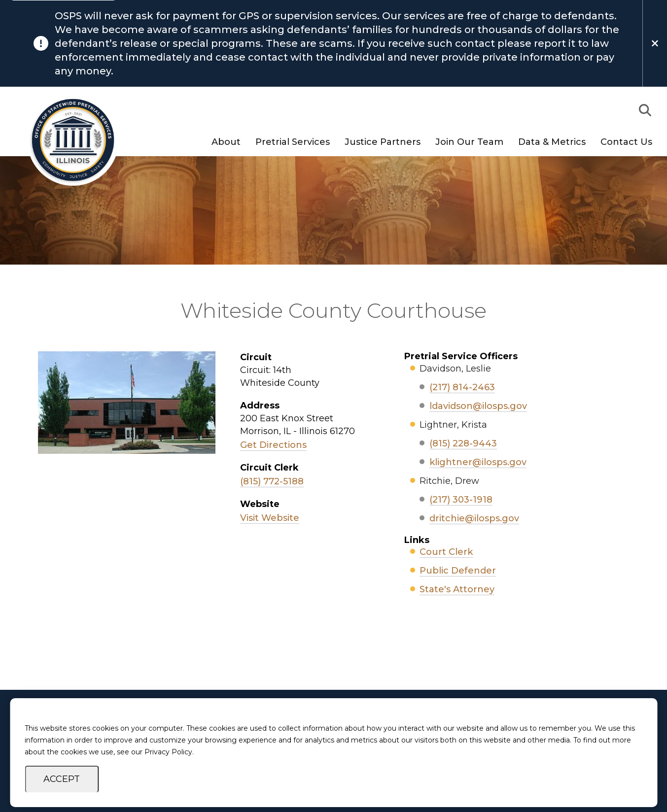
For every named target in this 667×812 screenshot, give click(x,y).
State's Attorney (457, 589)
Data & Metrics (552, 142)
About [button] (226, 142)
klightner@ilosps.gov (478, 462)
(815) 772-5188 (272, 481)
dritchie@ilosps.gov (474, 518)
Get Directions (273, 445)
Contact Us (626, 142)
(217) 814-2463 (462, 387)
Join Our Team (469, 142)
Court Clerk (446, 552)
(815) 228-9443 (463, 443)
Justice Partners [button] (383, 142)
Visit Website (270, 518)
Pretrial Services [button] (293, 142)
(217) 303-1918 (461, 500)
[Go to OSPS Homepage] (68, 140)
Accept (62, 779)
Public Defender (458, 571)
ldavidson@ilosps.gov (478, 406)
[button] (645, 110)
